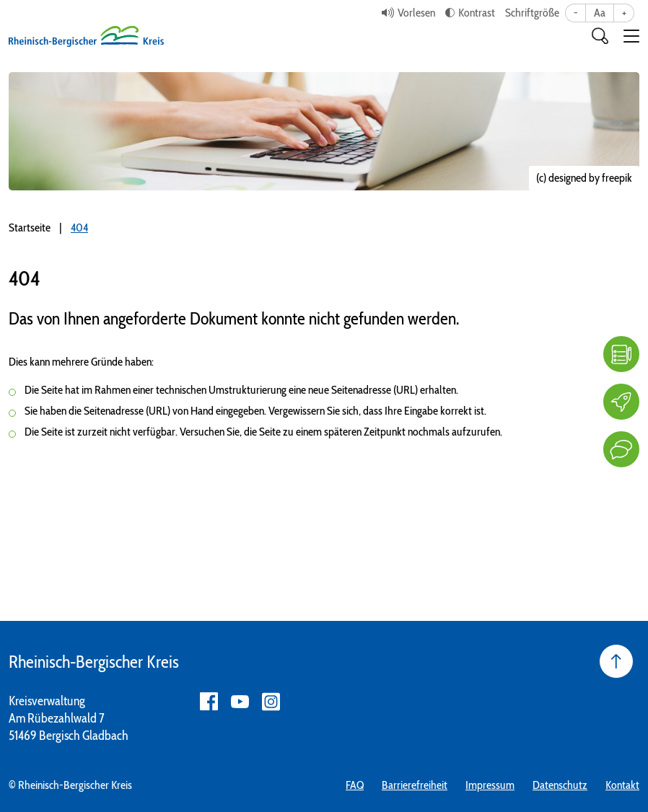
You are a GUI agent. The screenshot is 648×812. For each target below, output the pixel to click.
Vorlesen (416, 13)
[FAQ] (621, 354)
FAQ (355, 785)
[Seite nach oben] (616, 661)
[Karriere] (621, 402)
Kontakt (622, 785)
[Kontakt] (621, 449)
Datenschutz (560, 785)
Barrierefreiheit (415, 785)
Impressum (490, 785)
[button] (631, 36)
